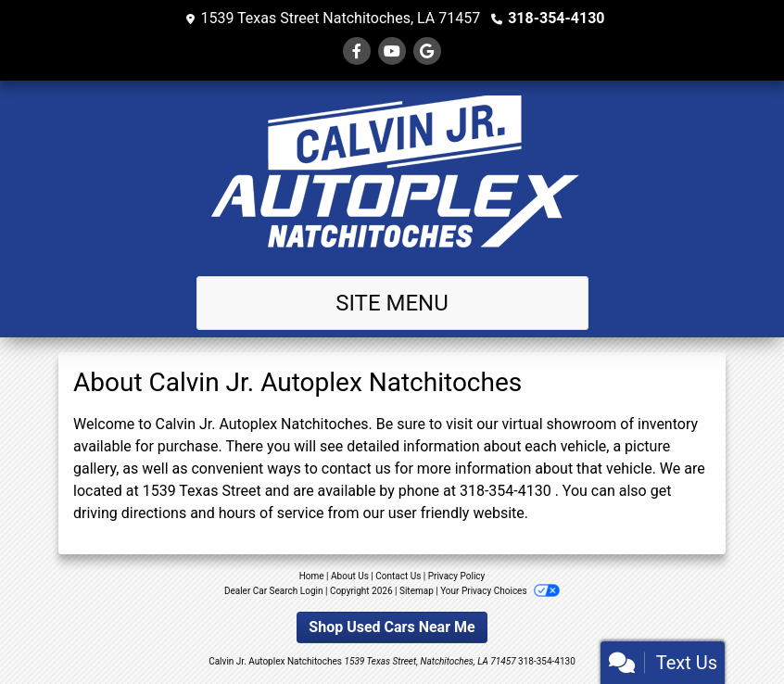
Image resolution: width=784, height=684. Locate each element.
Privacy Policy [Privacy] (457, 576)
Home (312, 576)
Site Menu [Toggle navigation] (392, 303)
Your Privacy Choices (500, 591)
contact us (356, 469)
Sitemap (417, 591)
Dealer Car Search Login (274, 591)
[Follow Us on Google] (427, 51)
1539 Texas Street (202, 491)
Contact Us (398, 576)
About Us (350, 576)
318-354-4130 (556, 18)
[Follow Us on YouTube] (392, 51)
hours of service (272, 513)
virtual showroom (560, 424)
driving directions (130, 513)
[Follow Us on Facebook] (357, 51)
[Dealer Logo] (392, 175)
